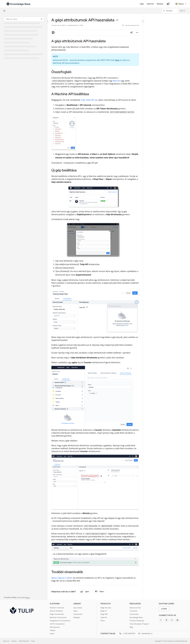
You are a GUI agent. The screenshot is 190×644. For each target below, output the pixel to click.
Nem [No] (100, 592)
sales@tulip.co (145, 633)
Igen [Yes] (85, 592)
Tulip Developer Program (139, 624)
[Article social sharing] (131, 33)
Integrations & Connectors (60, 621)
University (133, 611)
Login (164, 609)
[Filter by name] (24, 19)
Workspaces (55, 627)
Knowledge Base (136, 617)
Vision (52, 634)
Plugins (53, 630)
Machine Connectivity (58, 617)
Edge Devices (106, 608)
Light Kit (104, 617)
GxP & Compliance (57, 624)
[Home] (4, 11)
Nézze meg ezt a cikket (62, 578)
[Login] (142, 4)
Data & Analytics (56, 611)
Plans (103, 621)
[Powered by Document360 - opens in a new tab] (17, 597)
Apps (75, 611)
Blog (131, 627)
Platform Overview (57, 608)
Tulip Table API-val (89, 100)
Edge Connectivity (57, 614)
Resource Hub (135, 608)
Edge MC (104, 614)
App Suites (78, 608)
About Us (6, 641)
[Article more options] (137, 33)
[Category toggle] (47, 21)
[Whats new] (168, 4)
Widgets (77, 617)
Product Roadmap (137, 621)
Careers (14, 641)
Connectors (78, 614)
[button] (174, 11)
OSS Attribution (24, 641)
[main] (95, 307)
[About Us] (150, 4)
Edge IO (104, 611)
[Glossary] (160, 4)
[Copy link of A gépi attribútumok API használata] (117, 20)
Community (134, 614)
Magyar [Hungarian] (180, 4)
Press (33, 641)
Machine (117, 81)
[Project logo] (18, 4)
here (117, 60)
